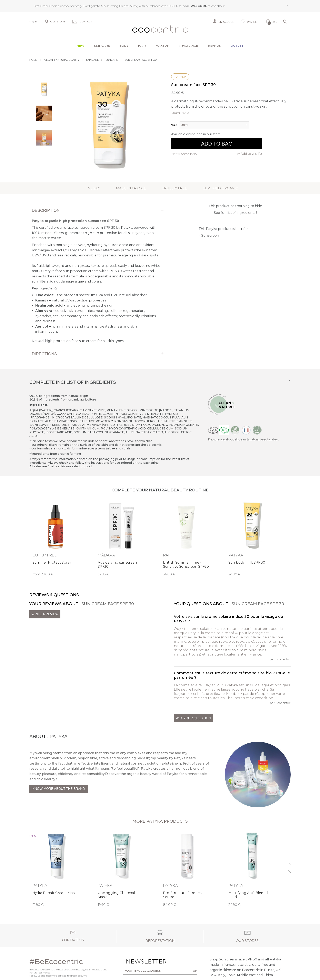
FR (31, 22)
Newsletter (140, 961)
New (80, 46)
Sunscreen (210, 236)
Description (46, 210)
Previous (289, 861)
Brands (214, 46)
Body (124, 46)
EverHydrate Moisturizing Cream (106, 6)
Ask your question (193, 718)
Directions (44, 354)
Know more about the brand (59, 789)
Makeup (162, 46)
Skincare (102, 46)
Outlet (237, 46)
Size (174, 125)
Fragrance (188, 46)
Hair (142, 46)
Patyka (180, 77)
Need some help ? (185, 154)
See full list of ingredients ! (235, 213)
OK (195, 971)
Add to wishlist (251, 154)
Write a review (45, 614)
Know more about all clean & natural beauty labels (243, 439)
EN (36, 22)
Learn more (180, 113)
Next (289, 871)
